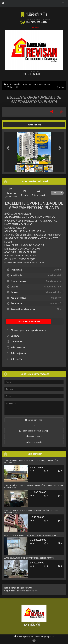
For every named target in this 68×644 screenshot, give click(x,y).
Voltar (60, 87)
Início (8, 84)
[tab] (13, 125)
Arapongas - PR (29, 84)
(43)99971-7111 (36, 15)
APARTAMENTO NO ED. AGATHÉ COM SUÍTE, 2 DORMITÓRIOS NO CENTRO (32, 462)
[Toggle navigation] (63, 3)
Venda (17, 84)
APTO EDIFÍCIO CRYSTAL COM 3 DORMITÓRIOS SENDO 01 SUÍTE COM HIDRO (34, 487)
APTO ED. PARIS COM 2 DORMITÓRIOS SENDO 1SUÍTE (29, 558)
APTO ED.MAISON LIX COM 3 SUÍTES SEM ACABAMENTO (30, 535)
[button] (9, 148)
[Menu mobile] (3, 3)
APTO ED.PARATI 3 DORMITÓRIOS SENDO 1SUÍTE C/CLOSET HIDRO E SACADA (32, 511)
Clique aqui (10, 591)
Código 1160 (12, 87)
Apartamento (45, 84)
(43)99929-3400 (37, 22)
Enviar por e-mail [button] (34, 420)
